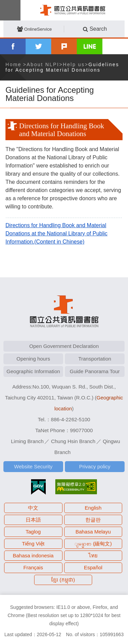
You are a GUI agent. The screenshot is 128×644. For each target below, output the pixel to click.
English (93, 508)
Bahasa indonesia (33, 555)
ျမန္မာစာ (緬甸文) (93, 544)
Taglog (33, 532)
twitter (38, 46)
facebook (13, 46)
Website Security (33, 466)
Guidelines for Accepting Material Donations (62, 67)
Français (33, 567)
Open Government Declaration (64, 346)
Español (93, 567)
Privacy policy (95, 466)
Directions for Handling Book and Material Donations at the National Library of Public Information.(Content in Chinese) (56, 233)
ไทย (93, 555)
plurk (64, 46)
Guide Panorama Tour (95, 371)
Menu (10, 10)
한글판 (93, 520)
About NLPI (43, 64)
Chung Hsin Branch (73, 441)
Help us (74, 64)
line (90, 46)
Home (13, 64)
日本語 (33, 520)
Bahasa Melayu (93, 532)
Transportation (95, 359)
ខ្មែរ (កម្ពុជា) (63, 580)
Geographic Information (33, 371)
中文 (33, 508)
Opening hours (33, 359)
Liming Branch (27, 441)
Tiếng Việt (33, 544)
